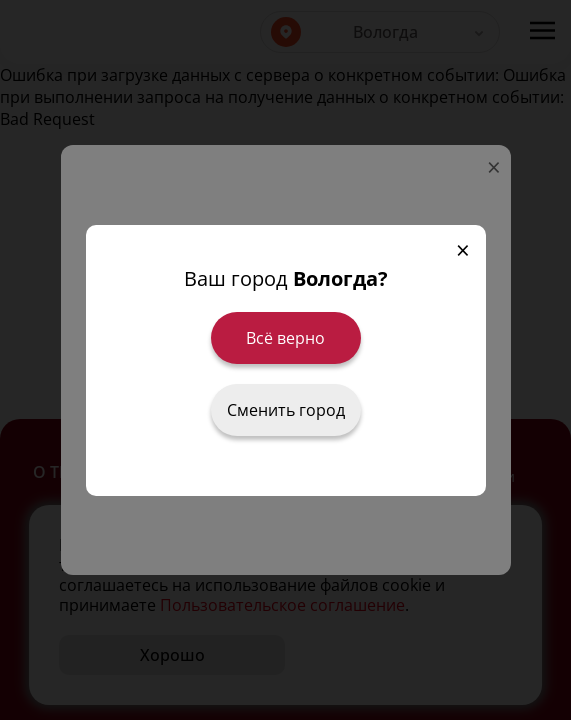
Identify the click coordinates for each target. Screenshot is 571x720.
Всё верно (285, 338)
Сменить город (286, 410)
